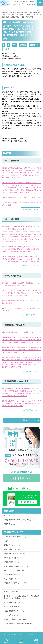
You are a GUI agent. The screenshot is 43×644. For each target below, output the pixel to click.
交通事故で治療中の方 (12, 545)
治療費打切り (34, 45)
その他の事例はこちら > (30, 209)
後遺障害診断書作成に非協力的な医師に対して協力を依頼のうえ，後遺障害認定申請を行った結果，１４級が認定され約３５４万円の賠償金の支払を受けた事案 (21, 249)
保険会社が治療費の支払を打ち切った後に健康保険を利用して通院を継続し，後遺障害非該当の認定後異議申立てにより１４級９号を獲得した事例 (21, 403)
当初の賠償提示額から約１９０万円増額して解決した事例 (21, 197)
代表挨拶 (7, 516)
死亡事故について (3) (11, 587)
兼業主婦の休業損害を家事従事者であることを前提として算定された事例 (21, 302)
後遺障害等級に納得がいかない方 (16, 566)
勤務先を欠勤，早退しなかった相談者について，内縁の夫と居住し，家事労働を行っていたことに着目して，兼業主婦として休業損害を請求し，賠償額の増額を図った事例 (21, 259)
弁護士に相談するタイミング (14, 611)
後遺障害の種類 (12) (11, 592)
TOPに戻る (21, 420)
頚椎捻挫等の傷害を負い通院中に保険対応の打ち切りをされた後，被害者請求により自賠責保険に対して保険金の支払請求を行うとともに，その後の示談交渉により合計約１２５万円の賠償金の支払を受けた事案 (21, 238)
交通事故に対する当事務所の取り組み (17, 520)
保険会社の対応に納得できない (15, 570)
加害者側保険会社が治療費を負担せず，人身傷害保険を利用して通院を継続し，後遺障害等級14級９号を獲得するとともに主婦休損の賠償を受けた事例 (21, 350)
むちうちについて (10, 579)
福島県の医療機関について (13, 607)
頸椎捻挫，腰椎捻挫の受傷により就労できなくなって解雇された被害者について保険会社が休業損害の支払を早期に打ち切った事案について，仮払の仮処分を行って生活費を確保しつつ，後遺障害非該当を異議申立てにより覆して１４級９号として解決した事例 (21, 173)
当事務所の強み (9, 524)
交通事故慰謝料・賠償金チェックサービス (19, 623)
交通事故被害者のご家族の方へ (15, 575)
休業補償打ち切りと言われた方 (15, 554)
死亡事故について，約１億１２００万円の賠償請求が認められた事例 (21, 309)
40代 (15, 45)
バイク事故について (11, 615)
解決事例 (7, 541)
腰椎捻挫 (23, 45)
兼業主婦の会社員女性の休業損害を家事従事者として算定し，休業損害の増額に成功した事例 (21, 228)
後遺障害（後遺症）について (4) (15, 583)
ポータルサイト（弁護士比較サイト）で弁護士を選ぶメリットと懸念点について (21, 597)
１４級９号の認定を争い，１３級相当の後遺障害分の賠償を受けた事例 (21, 204)
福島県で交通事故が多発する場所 (16, 619)
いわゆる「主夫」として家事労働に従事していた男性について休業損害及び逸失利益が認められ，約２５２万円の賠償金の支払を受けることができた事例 (21, 293)
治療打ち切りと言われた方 (13, 549)
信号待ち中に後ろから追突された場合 (17, 602)
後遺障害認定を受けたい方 (13, 562)
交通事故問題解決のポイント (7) (15, 537)
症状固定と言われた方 (12, 558)
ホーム (39, 10)
